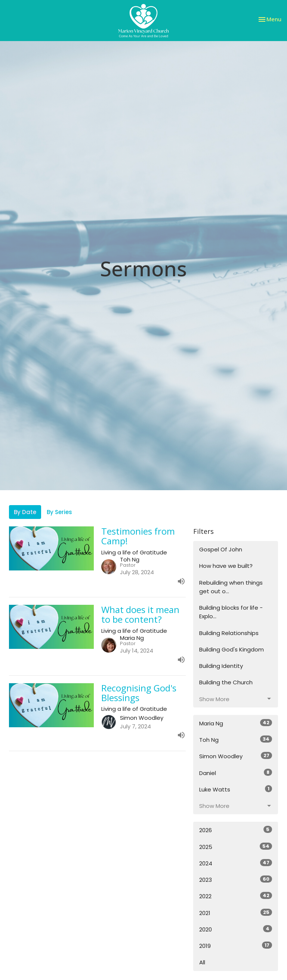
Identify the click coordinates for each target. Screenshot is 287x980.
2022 (236, 896)
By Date (25, 512)
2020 (236, 929)
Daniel (236, 773)
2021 (236, 913)
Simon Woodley (236, 756)
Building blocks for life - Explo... (231, 612)
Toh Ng (236, 740)
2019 (236, 946)
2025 (236, 847)
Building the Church (226, 682)
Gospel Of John (221, 549)
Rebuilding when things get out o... (231, 587)
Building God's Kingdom (232, 649)
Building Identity (221, 666)
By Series (59, 512)
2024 (236, 863)
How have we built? (226, 566)
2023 (236, 880)
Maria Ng (236, 723)
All (202, 962)
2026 (236, 830)
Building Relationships (229, 633)
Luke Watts (236, 789)
